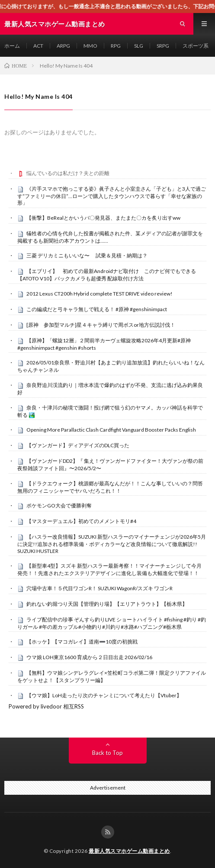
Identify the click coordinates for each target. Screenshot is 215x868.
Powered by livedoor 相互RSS (46, 706)
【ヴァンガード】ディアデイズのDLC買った (78, 445)
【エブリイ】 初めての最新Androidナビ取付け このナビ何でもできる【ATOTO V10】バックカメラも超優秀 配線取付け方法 (107, 275)
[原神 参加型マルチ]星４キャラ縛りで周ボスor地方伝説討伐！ (101, 325)
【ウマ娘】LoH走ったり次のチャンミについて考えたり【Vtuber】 (104, 695)
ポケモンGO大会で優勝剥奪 (59, 506)
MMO (90, 46)
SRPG (163, 46)
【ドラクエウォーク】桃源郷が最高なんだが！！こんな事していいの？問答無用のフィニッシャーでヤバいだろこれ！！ (110, 487)
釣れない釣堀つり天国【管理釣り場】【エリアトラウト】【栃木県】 (107, 604)
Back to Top (107, 753)
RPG (116, 46)
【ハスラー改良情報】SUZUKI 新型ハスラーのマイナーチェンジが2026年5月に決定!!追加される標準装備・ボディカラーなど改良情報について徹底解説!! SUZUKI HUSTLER (112, 544)
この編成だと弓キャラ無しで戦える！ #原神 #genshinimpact (97, 309)
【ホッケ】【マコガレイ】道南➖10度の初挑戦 (82, 642)
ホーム (12, 46)
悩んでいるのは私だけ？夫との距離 (68, 173)
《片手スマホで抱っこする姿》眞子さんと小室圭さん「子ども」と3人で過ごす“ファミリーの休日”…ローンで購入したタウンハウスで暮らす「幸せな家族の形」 (112, 196)
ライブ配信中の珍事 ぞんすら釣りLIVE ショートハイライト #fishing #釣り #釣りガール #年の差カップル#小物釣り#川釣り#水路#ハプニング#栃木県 (112, 623)
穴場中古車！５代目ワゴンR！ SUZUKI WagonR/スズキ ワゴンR (99, 588)
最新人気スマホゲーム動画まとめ (129, 851)
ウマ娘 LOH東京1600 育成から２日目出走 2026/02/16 (89, 657)
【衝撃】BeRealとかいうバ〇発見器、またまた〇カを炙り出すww (103, 218)
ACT (38, 46)
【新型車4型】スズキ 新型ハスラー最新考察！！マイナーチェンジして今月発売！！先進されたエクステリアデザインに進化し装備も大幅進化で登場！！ (109, 569)
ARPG (63, 46)
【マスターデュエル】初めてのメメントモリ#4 (81, 521)
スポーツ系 (196, 46)
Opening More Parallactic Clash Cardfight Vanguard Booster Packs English (111, 430)
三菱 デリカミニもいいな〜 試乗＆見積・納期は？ (87, 255)
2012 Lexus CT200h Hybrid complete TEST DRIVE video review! (99, 294)
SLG (139, 46)
